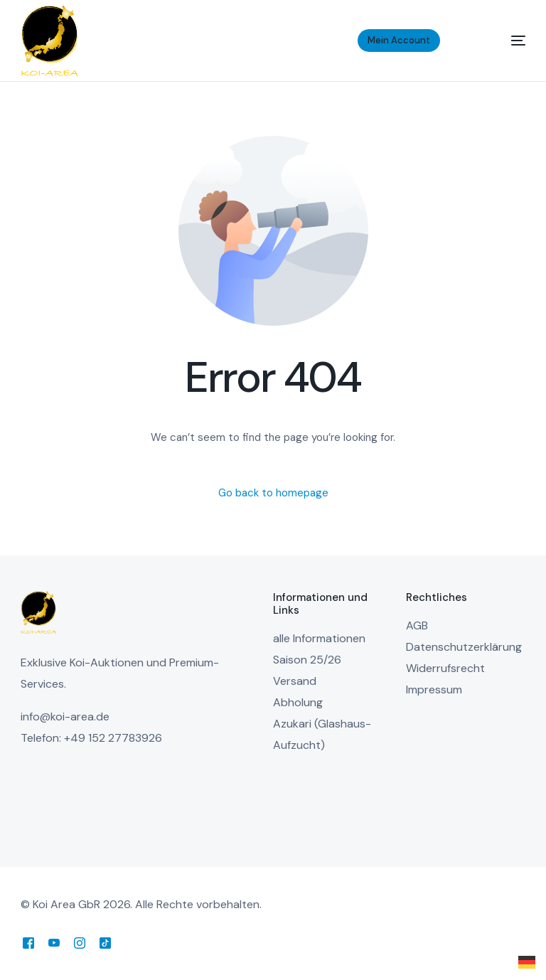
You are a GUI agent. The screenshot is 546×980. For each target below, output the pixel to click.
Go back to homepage (273, 493)
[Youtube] (54, 943)
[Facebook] (28, 943)
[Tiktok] (105, 943)
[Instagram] (80, 943)
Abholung (298, 702)
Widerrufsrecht (445, 668)
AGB (417, 625)
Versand (295, 681)
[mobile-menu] (500, 41)
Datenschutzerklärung (464, 647)
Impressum (434, 689)
